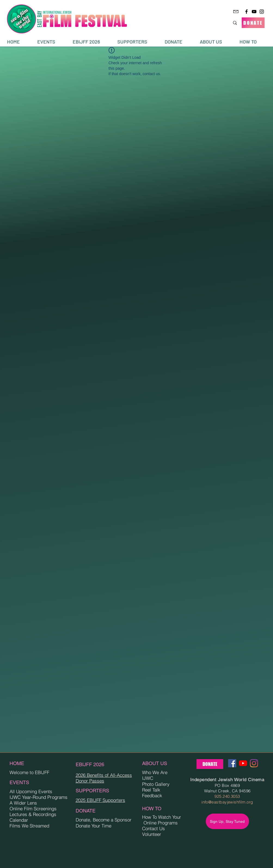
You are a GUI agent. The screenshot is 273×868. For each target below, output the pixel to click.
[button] (51, 42)
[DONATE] (253, 23)
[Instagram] (262, 12)
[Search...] (215, 23)
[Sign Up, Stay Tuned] (227, 821)
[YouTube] (254, 12)
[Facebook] (246, 12)
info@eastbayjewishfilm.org (227, 802)
